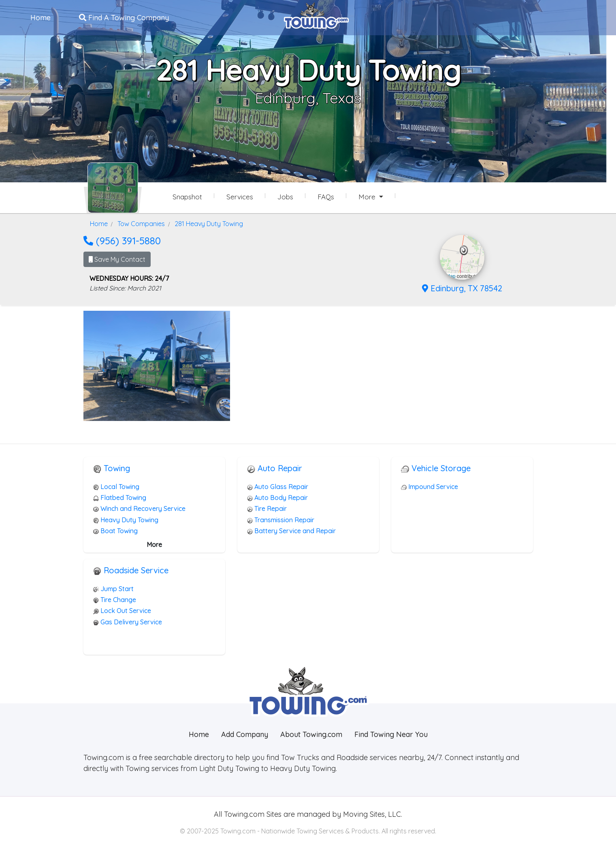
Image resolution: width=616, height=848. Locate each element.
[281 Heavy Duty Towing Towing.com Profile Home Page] (113, 188)
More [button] (368, 197)
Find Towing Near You (391, 734)
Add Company (245, 734)
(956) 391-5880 (122, 241)
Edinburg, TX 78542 (462, 288)
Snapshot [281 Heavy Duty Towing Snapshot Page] (187, 197)
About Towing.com (311, 734)
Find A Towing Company (124, 18)
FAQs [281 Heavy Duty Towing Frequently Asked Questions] (326, 197)
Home (40, 18)
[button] (464, 250)
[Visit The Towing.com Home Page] (316, 15)
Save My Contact (117, 259)
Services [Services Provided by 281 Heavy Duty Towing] (240, 197)
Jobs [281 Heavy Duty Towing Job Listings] (285, 197)
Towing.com (243, 814)
